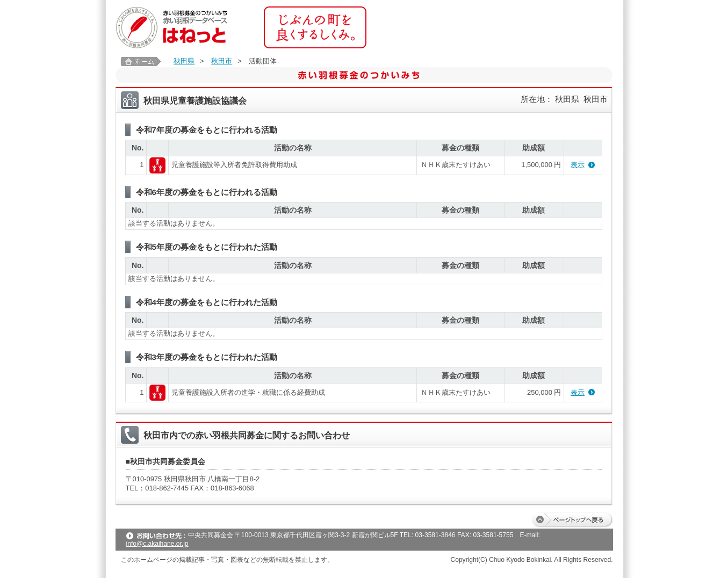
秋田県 (184, 61)
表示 (578, 165)
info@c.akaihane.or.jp (157, 544)
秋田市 (222, 61)
